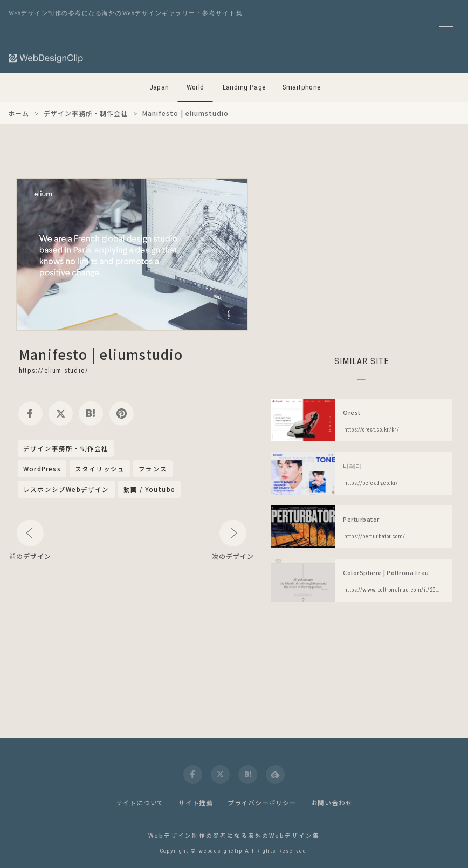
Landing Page (245, 87)
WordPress (42, 469)
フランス (153, 469)
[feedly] (275, 774)
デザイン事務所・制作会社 (66, 449)
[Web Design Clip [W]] (46, 58)
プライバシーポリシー (262, 802)
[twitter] (61, 414)
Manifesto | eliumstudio (101, 354)
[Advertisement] (361, 254)
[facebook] (30, 414)
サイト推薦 (196, 802)
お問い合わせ (332, 802)
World (195, 87)
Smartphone (302, 87)
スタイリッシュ (100, 469)
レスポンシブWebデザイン (66, 489)
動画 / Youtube (149, 489)
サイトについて (140, 802)
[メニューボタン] (446, 22)
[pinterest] (122, 414)
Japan (159, 87)
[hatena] (91, 414)
